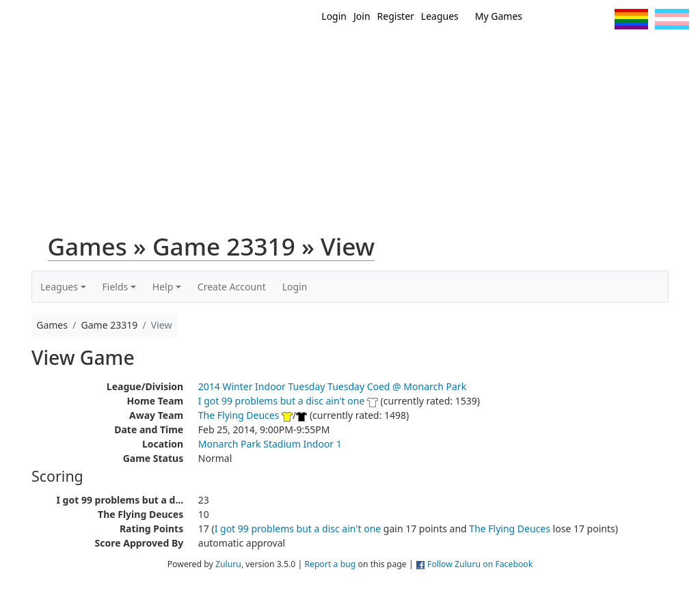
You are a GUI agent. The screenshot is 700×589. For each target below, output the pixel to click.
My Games (499, 16)
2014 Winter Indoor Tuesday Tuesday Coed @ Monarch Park (332, 386)
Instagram (598, 19)
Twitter (548, 19)
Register (396, 16)
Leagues (440, 16)
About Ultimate (591, 53)
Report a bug (330, 564)
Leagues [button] (59, 287)
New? (378, 53)
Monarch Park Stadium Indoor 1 (270, 444)
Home (337, 53)
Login (334, 16)
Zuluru (228, 564)
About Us (668, 53)
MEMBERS (427, 53)
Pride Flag (631, 19)
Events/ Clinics (501, 53)
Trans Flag (672, 19)
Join (362, 16)
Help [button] (163, 287)
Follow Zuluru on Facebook (480, 564)
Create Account (232, 287)
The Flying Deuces (239, 415)
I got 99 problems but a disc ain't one (282, 401)
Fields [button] (116, 287)
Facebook (573, 19)
